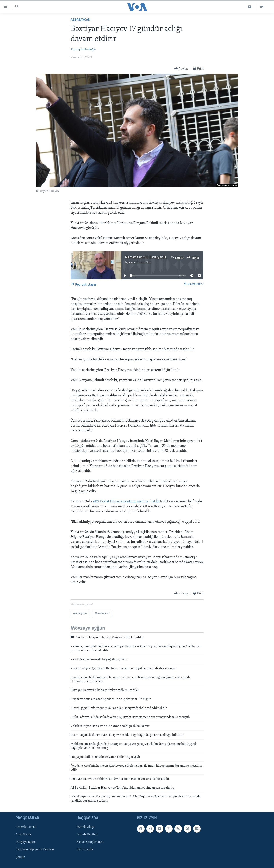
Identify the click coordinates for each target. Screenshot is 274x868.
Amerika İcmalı (26, 827)
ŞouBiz (20, 857)
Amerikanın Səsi (140, 263)
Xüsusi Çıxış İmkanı (90, 842)
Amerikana (23, 835)
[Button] (181, 69)
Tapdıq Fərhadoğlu (83, 50)
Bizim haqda (85, 850)
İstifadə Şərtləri (87, 835)
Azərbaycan (80, 20)
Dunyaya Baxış (26, 842)
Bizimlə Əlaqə (85, 827)
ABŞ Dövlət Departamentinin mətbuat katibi (126, 502)
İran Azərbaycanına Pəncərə (35, 850)
